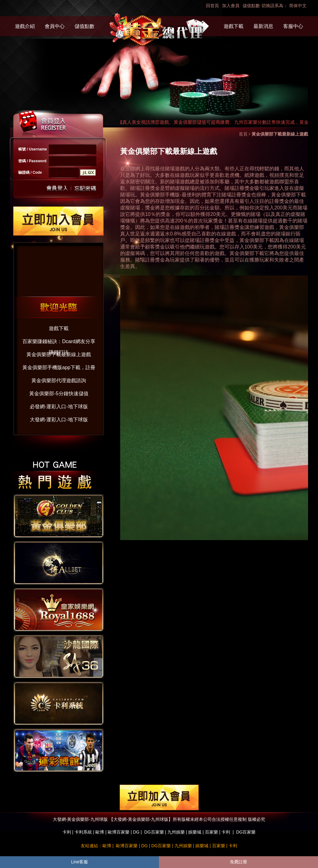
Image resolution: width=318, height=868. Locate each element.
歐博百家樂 (119, 832)
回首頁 (212, 6)
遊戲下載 (234, 26)
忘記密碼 (84, 188)
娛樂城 (195, 832)
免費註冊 (238, 862)
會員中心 (55, 26)
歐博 (100, 832)
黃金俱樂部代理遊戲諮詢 (59, 380)
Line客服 (79, 862)
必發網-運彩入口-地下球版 (59, 407)
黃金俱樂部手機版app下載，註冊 (59, 367)
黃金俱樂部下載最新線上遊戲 (59, 354)
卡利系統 (83, 832)
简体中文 (298, 6)
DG (136, 832)
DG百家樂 (154, 832)
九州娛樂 (176, 832)
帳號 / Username (33, 149)
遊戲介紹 (25, 26)
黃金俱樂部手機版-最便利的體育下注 (181, 195)
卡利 (67, 832)
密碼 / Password (32, 161)
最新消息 (263, 26)
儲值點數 (251, 6)
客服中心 (293, 26)
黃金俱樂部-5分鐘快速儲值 (59, 394)
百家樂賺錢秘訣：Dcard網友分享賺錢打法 (59, 343)
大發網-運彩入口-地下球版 (59, 420)
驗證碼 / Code (30, 172)
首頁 (243, 134)
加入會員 (231, 6)
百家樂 (211, 832)
